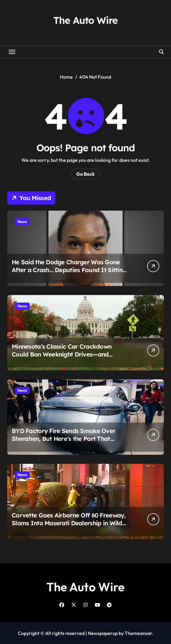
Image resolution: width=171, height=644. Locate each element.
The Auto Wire (85, 20)
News (22, 221)
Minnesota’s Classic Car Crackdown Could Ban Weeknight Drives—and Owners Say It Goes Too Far (62, 354)
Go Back (85, 174)
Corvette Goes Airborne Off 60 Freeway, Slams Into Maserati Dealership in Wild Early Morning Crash (69, 523)
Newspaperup (103, 633)
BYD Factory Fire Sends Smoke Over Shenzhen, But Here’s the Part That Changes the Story (64, 439)
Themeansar (138, 633)
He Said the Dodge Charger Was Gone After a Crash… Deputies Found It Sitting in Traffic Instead (69, 270)
